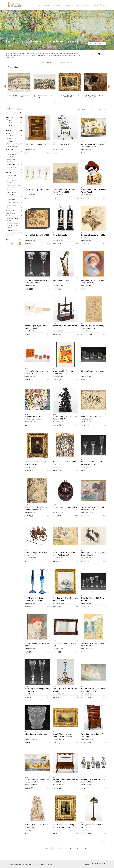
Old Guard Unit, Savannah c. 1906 (37, 235)
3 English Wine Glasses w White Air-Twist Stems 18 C (93, 463)
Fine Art (8, 133)
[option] (19, 85)
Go (20, 244)
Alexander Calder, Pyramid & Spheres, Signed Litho (63, 372)
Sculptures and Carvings (13, 165)
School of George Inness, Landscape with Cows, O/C (62, 735)
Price (8, 240)
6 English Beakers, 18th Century (92, 371)
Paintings (9, 139)
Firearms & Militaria (12, 230)
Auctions (46, 5)
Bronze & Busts (11, 159)
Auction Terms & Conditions (45, 864)
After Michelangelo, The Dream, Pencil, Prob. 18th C (92, 327)
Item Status (10, 117)
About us (78, 5)
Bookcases (10, 178)
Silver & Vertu (10, 162)
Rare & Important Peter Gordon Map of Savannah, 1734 (18, 96)
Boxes (9, 170)
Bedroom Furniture (12, 175)
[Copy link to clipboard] (93, 54)
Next (87, 848)
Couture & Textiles (11, 213)
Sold (15, 123)
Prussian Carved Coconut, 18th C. (65, 507)
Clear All (19, 109)
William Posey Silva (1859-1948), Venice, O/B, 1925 (93, 508)
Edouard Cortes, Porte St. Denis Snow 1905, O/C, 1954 (69, 96)
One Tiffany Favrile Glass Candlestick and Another (34, 599)
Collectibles (9, 216)
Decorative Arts (10, 149)
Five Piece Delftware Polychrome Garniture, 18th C (93, 781)
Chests (9, 208)
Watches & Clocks (11, 210)
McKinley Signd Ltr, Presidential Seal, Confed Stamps (36, 327)
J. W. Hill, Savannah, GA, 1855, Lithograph (44, 96)
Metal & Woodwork (12, 167)
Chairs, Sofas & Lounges (13, 202)
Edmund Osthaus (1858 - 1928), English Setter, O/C (95, 96)
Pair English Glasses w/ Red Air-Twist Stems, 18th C (36, 282)
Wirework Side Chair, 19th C (63, 144)
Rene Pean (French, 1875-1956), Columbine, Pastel (93, 282)
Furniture (8, 173)
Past (14, 120)
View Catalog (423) (96, 44)
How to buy (68, 5)
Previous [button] (5, 86)
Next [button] (109, 86)
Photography (10, 141)
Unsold (15, 126)
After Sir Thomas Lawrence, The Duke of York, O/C (36, 463)
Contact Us (87, 5)
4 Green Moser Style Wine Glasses (37, 190)
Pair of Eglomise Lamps (61, 235)
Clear (19, 118)
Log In (103, 5)
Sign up (97, 5)
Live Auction (14, 38)
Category (9, 130)
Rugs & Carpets (11, 200)
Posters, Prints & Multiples (14, 144)
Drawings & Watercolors (13, 147)
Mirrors (9, 197)
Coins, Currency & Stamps (14, 223)
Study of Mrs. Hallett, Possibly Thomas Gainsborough (36, 508)
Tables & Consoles (12, 205)
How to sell (57, 5)
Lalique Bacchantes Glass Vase (36, 734)
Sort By (79, 109)
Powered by (96, 864)
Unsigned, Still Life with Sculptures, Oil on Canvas (34, 418)
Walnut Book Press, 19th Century (65, 326)
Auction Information (66, 62)
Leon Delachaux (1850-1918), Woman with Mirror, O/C (63, 826)
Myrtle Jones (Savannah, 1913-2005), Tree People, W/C (64, 554)
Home (39, 5)
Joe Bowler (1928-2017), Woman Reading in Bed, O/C (93, 690)
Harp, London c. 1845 (61, 280)
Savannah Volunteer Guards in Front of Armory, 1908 (64, 191)
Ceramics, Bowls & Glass (13, 152)
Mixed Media (10, 136)
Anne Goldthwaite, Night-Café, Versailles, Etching (92, 418)
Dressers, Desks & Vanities (14, 185)
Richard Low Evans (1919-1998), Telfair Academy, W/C (93, 146)
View (100, 109)
